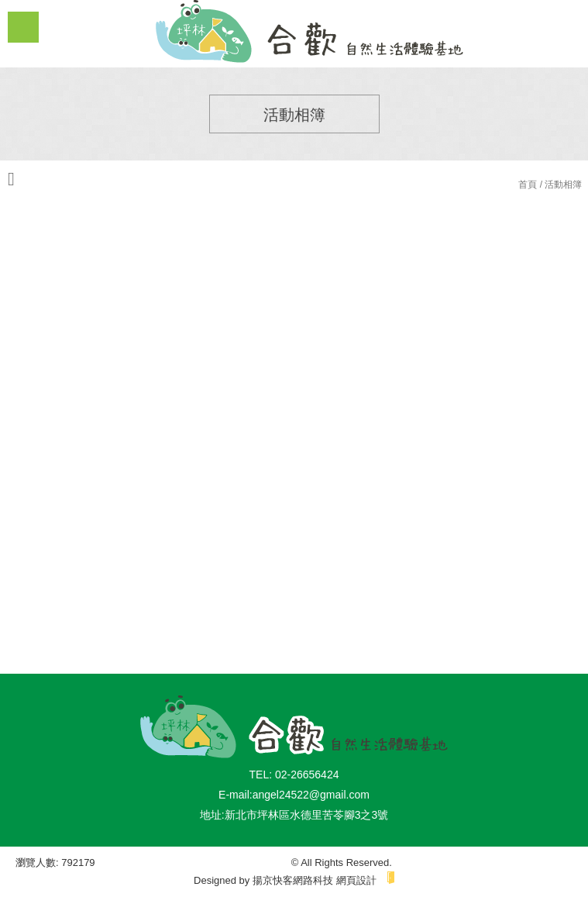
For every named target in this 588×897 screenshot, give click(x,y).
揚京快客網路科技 (293, 880)
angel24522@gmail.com (311, 795)
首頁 (528, 185)
